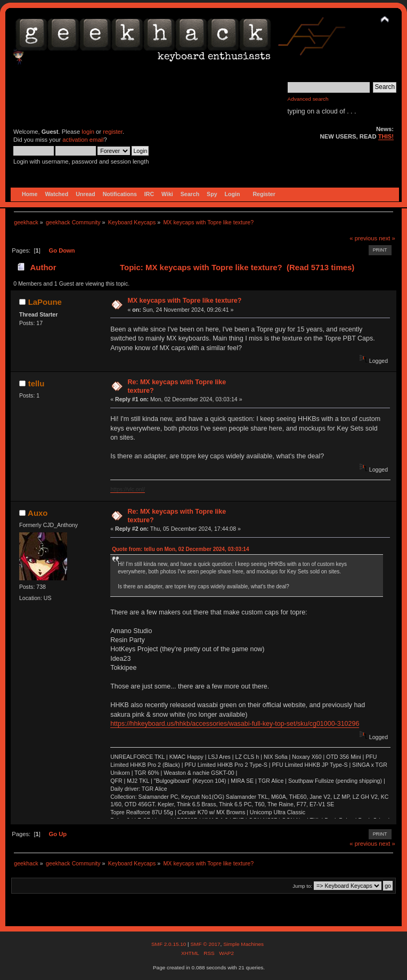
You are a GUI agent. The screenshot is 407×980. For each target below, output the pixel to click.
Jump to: (302, 886)
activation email (83, 140)
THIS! (386, 136)
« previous (363, 238)
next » (387, 238)
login (88, 132)
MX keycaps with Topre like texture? (184, 301)
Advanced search (308, 99)
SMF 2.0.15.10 (169, 944)
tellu (36, 383)
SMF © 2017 (205, 944)
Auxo (38, 513)
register (113, 132)
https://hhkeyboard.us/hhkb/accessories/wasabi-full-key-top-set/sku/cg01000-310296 (235, 724)
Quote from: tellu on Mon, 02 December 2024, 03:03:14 (180, 549)
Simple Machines (243, 944)
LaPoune (45, 302)
